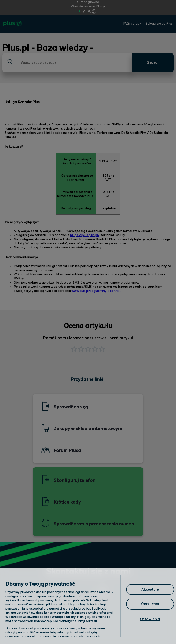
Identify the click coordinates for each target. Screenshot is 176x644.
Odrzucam (150, 604)
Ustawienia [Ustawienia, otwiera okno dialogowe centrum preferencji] (150, 619)
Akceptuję (150, 590)
